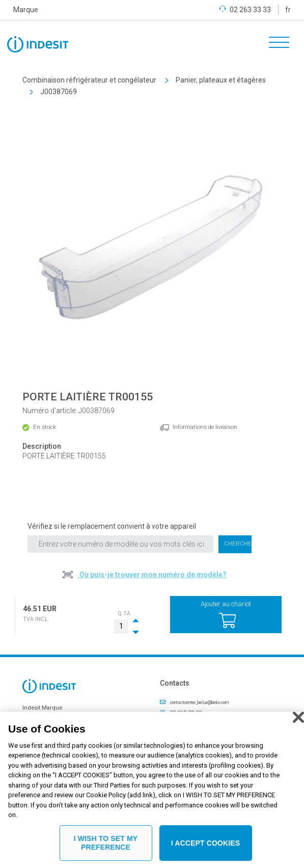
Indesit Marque (42, 708)
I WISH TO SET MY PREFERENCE (106, 843)
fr (288, 10)
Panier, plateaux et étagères (221, 80)
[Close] (298, 717)
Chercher (238, 544)
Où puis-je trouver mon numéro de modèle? (152, 575)
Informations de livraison (205, 427)
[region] (152, 790)
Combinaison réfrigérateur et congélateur (89, 80)
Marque (26, 10)
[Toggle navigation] (275, 44)
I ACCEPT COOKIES (206, 843)
